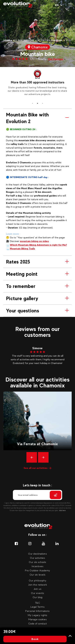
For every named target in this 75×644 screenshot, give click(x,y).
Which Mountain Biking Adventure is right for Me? (38, 245)
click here (62, 510)
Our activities (37, 558)
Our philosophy (37, 580)
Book (35, 639)
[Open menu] (70, 5)
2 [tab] (37, 103)
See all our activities (37, 468)
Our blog (38, 597)
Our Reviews (56, 59)
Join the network (37, 585)
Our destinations (37, 554)
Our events (37, 593)
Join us (38, 589)
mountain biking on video (34, 241)
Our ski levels (38, 575)
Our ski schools (37, 562)
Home (7, 40)
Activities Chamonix (50, 40)
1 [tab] (32, 103)
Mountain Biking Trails (22, 248)
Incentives (37, 566)
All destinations (24, 40)
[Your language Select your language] (59, 5)
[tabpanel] (37, 83)
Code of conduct (38, 623)
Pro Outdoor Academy (37, 570)
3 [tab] (43, 103)
